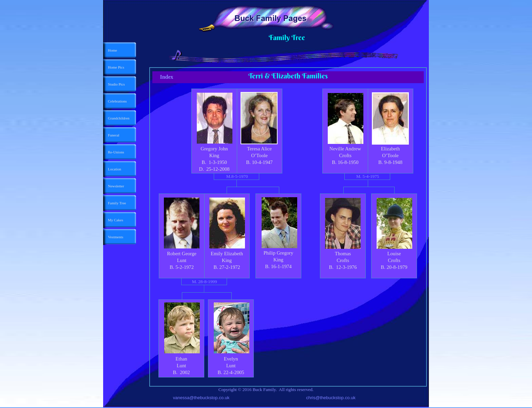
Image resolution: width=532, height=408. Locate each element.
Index (166, 77)
